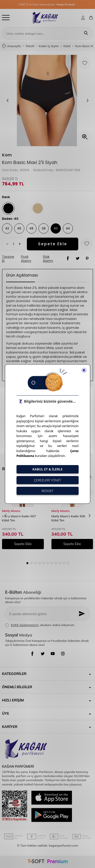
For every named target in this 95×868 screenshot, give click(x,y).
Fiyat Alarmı (26, 259)
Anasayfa (11, 46)
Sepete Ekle (53, 244)
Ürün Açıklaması (22, 275)
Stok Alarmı (48, 259)
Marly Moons (11, 511)
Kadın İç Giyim (49, 46)
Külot (67, 46)
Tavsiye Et (8, 259)
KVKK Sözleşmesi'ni (25, 625)
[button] (8, 101)
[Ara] (86, 33)
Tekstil (30, 46)
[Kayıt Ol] (82, 614)
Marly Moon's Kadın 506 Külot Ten (68, 518)
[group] (48, 100)
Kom (7, 155)
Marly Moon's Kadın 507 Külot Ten (19, 518)
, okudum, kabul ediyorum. (40, 625)
